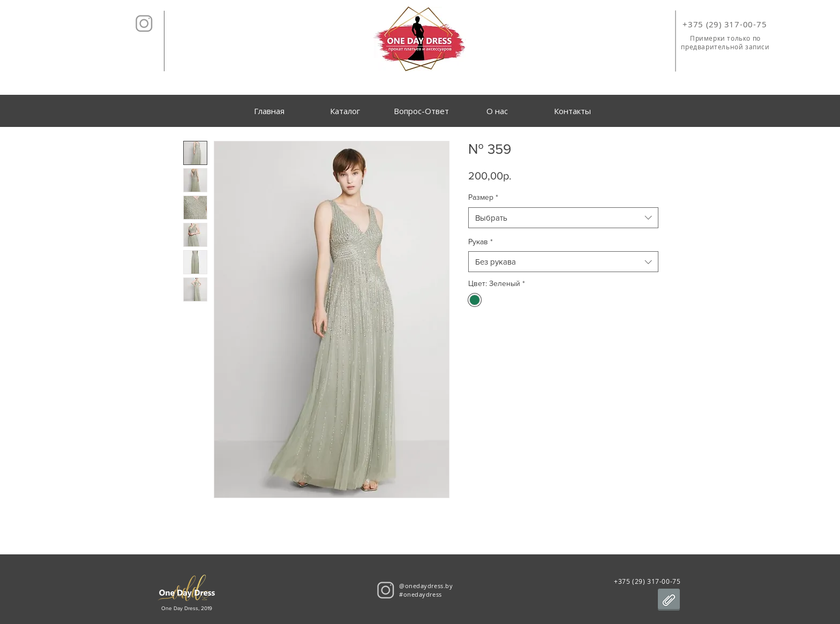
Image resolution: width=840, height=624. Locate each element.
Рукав (481, 242)
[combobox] (563, 218)
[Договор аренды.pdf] (669, 601)
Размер (483, 197)
